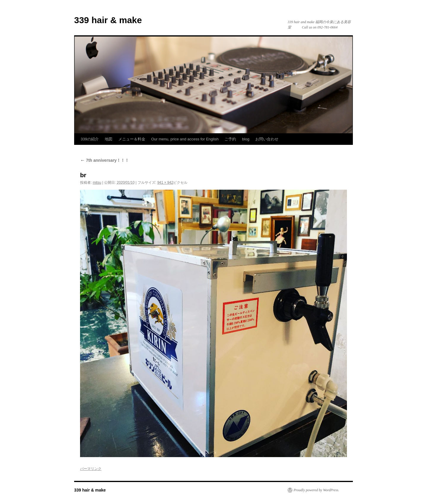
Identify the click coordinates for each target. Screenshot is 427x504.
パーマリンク (91, 469)
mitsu (97, 183)
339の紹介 (90, 139)
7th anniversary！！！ (105, 160)
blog (246, 139)
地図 (109, 139)
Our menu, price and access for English (185, 139)
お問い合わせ (267, 139)
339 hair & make (108, 20)
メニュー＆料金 (132, 139)
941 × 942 (165, 183)
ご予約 (230, 139)
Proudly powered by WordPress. (316, 490)
